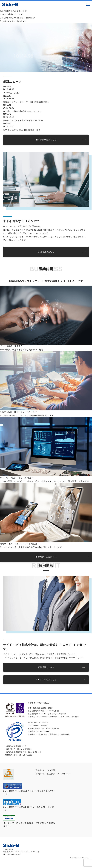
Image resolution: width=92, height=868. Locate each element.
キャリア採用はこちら (46, 680)
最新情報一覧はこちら (46, 140)
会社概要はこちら (46, 252)
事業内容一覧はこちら (46, 557)
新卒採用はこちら (46, 667)
